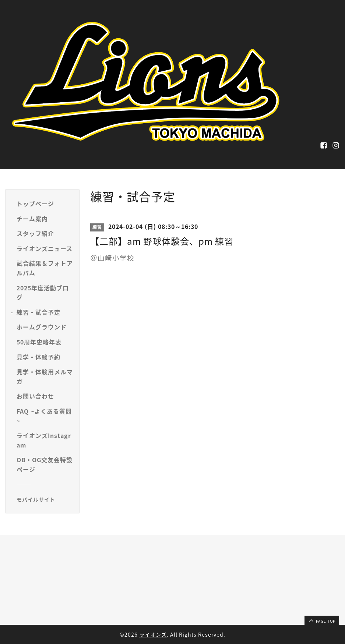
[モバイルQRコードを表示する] (45, 499)
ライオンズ (153, 634)
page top (321, 620)
